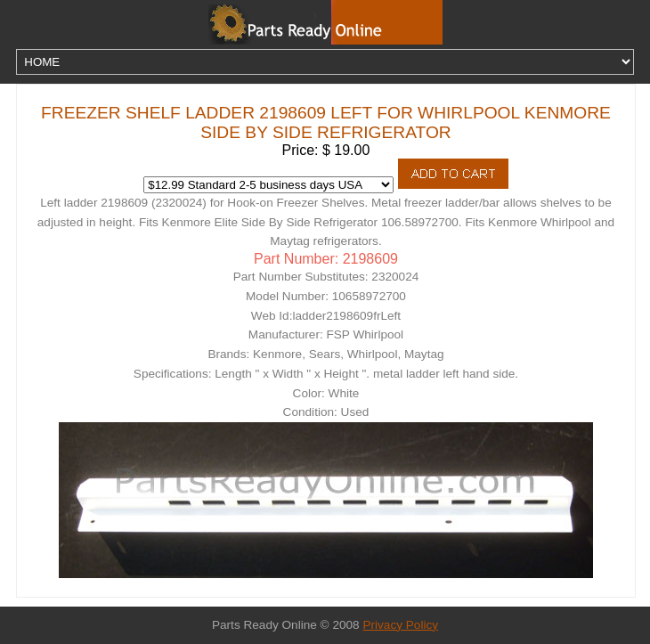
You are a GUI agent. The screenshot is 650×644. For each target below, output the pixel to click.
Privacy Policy (400, 625)
